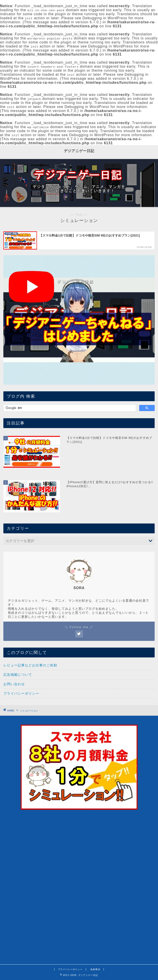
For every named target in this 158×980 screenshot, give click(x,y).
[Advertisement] (79, 917)
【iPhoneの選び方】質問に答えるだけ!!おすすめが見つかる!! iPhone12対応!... (110, 484)
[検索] (69, 408)
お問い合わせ (14, 684)
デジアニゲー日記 (79, 151)
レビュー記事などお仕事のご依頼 (30, 665)
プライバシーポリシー (21, 693)
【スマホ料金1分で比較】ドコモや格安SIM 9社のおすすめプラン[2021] (109, 440)
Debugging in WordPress (105, 18)
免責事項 (95, 969)
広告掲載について (18, 675)
